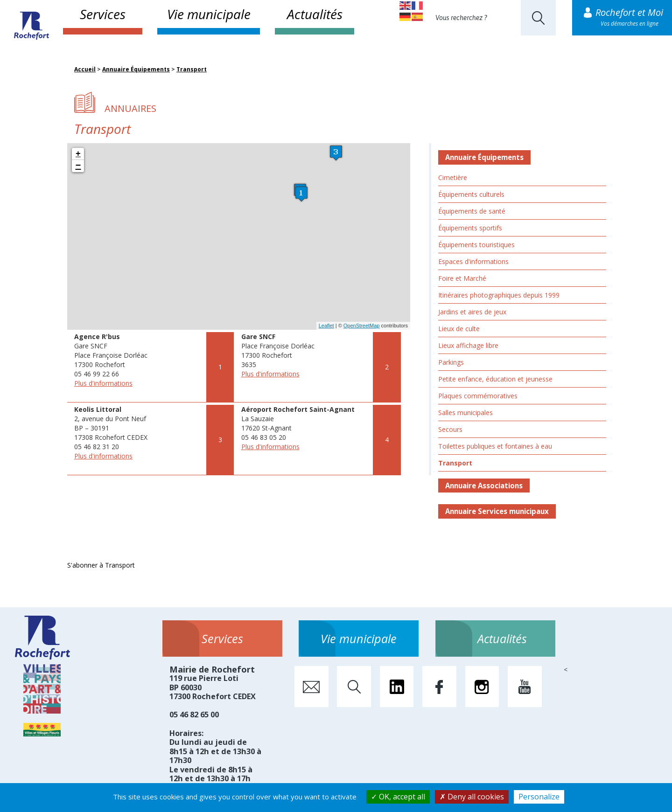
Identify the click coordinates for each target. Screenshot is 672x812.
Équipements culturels (471, 194)
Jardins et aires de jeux (472, 312)
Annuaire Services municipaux (497, 511)
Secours (450, 429)
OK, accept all (398, 797)
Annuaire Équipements (136, 69)
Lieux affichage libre (468, 345)
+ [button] (78, 154)
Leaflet (326, 326)
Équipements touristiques (476, 245)
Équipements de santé (472, 211)
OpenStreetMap (362, 326)
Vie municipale (209, 14)
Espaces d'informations (473, 261)
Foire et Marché (462, 278)
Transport (192, 69)
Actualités (315, 14)
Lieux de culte (459, 329)
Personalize (539, 797)
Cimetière (453, 177)
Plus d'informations (103, 383)
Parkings (451, 362)
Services (103, 14)
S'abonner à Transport (101, 565)
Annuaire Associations (484, 486)
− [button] (78, 166)
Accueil (85, 69)
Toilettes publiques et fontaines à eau (495, 446)
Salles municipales (465, 413)
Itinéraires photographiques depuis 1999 (499, 295)
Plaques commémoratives (478, 396)
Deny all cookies (472, 797)
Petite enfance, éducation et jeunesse (495, 379)
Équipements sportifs (470, 228)
